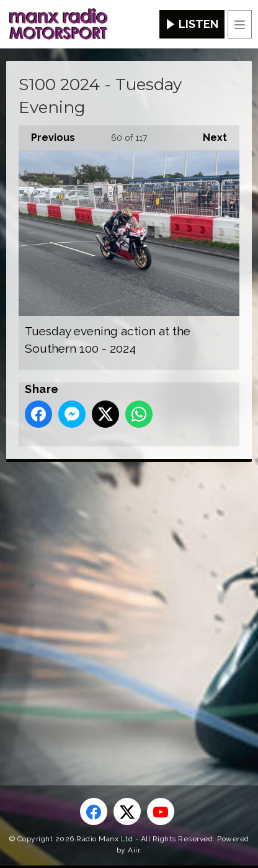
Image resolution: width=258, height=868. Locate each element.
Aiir (134, 850)
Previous (47, 134)
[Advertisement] (129, 604)
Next (209, 134)
